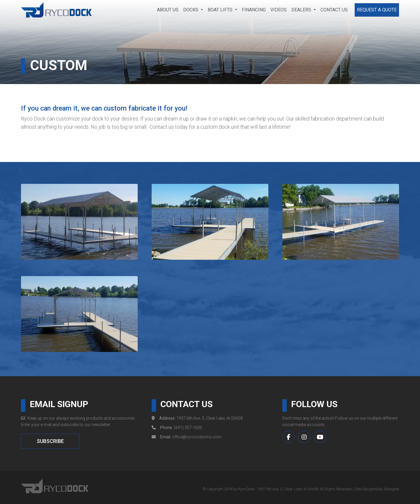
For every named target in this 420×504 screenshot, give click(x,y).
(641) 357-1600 (188, 428)
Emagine (392, 489)
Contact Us (334, 10)
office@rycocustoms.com (197, 437)
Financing (254, 10)
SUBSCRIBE (50, 441)
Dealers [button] (302, 10)
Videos (279, 10)
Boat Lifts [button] (221, 10)
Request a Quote (377, 10)
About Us (168, 10)
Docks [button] (191, 10)
